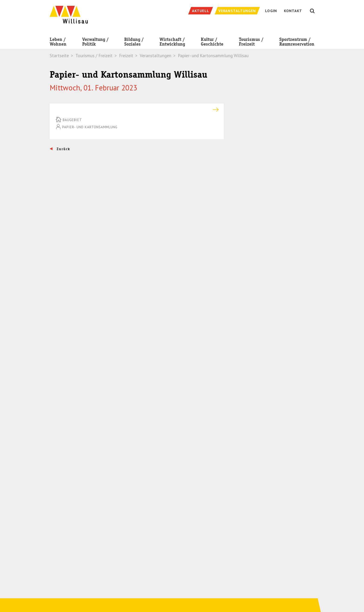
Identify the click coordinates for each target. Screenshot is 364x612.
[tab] (137, 110)
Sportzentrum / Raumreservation (297, 43)
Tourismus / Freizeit (251, 43)
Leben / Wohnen (58, 43)
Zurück (63, 149)
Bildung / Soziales (134, 43)
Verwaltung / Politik (95, 43)
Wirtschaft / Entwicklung (172, 43)
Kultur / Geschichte (212, 43)
